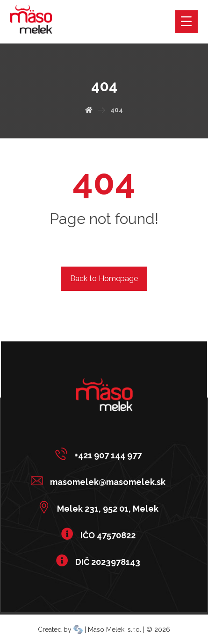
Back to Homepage (104, 279)
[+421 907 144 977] (100, 454)
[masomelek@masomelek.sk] (100, 480)
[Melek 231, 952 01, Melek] (100, 507)
